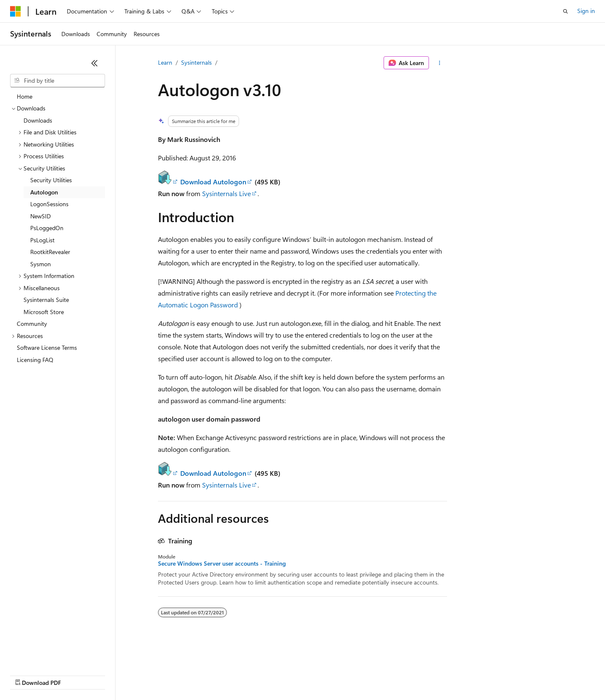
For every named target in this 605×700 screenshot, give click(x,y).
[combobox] (58, 81)
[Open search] (566, 11)
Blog (114, 675)
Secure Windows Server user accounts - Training (222, 564)
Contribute (150, 675)
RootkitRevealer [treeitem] (50, 252)
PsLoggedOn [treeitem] (47, 228)
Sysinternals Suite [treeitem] (46, 300)
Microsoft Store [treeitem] (44, 312)
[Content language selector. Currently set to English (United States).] (49, 655)
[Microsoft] (16, 11)
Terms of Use (307, 675)
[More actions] (440, 63)
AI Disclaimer (27, 675)
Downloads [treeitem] (38, 120)
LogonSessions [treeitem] (49, 204)
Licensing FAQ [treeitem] (35, 360)
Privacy (184, 675)
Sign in (586, 11)
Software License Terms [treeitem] (47, 347)
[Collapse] (95, 63)
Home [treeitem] (25, 96)
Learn (165, 62)
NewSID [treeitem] (41, 216)
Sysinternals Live (226, 193)
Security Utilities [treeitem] (51, 180)
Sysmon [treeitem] (41, 264)
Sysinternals (196, 62)
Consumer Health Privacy (241, 675)
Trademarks (348, 675)
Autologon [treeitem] (44, 192)
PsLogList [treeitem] (42, 240)
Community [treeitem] (32, 324)
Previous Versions (76, 675)
